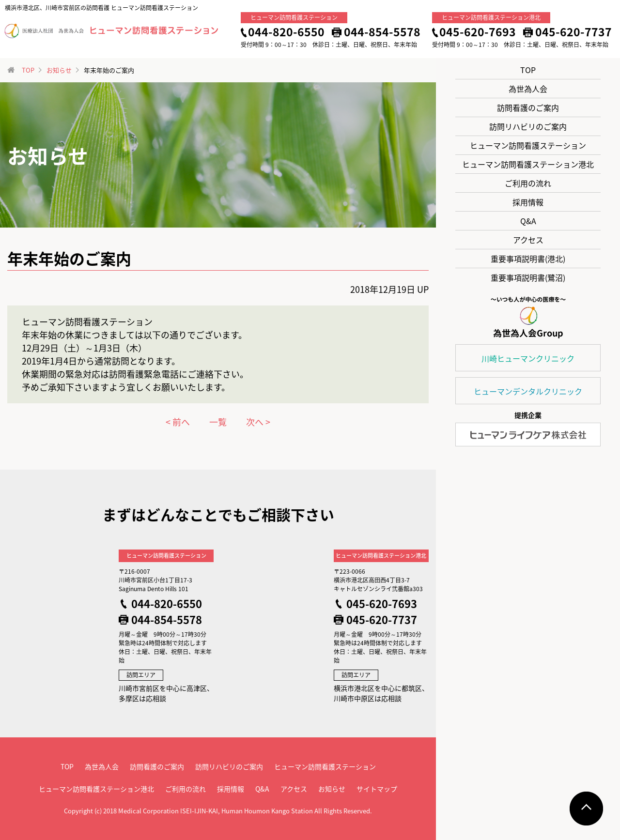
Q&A (528, 221)
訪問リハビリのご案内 (528, 126)
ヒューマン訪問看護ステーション (528, 145)
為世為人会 (528, 89)
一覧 (218, 422)
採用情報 (528, 202)
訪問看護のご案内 (528, 107)
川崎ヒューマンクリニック (528, 358)
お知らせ (59, 70)
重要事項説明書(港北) (528, 259)
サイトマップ (377, 789)
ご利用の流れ (528, 183)
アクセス (528, 240)
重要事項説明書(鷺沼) (528, 277)
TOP (528, 70)
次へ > (258, 422)
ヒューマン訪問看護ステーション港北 (528, 164)
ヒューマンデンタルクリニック (528, 391)
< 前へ (178, 422)
